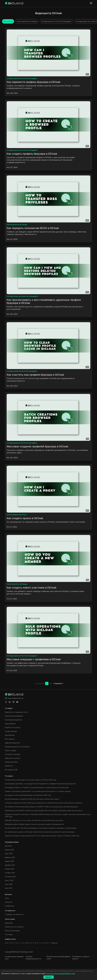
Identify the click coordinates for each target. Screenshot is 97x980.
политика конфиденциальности (33, 958)
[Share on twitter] (6, 702)
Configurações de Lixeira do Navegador (22, 296)
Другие (55, 943)
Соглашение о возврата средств (81, 958)
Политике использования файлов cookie (58, 958)
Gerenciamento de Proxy (17, 515)
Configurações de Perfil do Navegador (22, 78)
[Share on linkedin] (10, 702)
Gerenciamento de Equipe (17, 224)
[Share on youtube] (17, 702)
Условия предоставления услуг (14, 958)
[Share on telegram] (13, 702)
